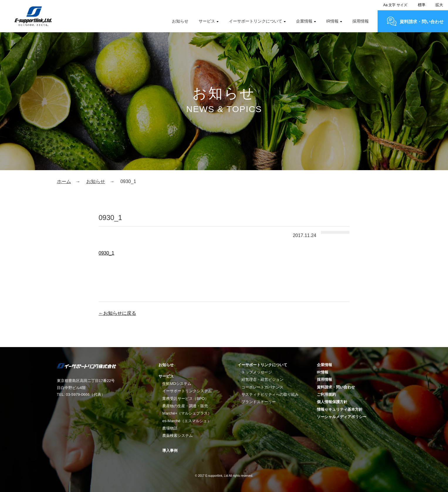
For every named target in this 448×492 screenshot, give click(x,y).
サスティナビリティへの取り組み (270, 394)
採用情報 (361, 21)
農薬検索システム (177, 436)
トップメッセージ (257, 372)
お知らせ (180, 21)
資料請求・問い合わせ (422, 22)
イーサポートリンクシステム (187, 391)
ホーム (64, 181)
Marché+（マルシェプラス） (187, 413)
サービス (207, 21)
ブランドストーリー (259, 402)
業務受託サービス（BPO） (185, 399)
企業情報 (304, 21)
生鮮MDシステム (177, 384)
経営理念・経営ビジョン (262, 379)
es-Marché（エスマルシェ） (186, 421)
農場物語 (170, 428)
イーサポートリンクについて (256, 21)
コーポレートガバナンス (262, 387)
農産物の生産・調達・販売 (185, 406)
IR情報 (332, 21)
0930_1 (106, 253)
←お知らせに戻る (117, 313)
